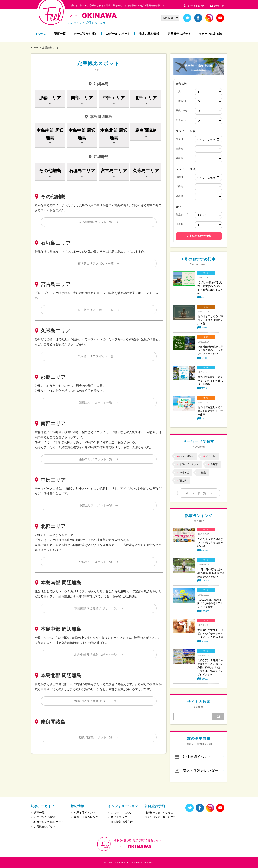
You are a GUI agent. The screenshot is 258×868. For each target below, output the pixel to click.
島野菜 (214, 464)
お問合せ (219, 6)
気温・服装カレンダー (200, 771)
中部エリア (114, 98)
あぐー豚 (210, 456)
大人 (178, 91)
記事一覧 (60, 34)
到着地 (179, 158)
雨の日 (183, 480)
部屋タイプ (182, 215)
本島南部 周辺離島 (50, 134)
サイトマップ (119, 817)
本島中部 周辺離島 (82, 134)
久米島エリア (146, 171)
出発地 (179, 149)
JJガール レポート (118, 34)
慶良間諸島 (146, 130)
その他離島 (50, 171)
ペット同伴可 (186, 456)
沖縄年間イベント (197, 757)
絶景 (203, 472)
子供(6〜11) (182, 101)
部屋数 (179, 224)
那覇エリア (50, 98)
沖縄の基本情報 (149, 34)
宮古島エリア (114, 171)
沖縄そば (184, 472)
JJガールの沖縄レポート (49, 822)
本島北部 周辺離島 (114, 134)
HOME (41, 34)
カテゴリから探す (86, 34)
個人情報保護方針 (122, 822)
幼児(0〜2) (182, 120)
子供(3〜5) (181, 111)
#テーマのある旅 (211, 34)
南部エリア (82, 98)
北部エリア (146, 98)
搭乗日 (179, 139)
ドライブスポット (189, 464)
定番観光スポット (179, 34)
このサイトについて (197, 6)
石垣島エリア (82, 171)
